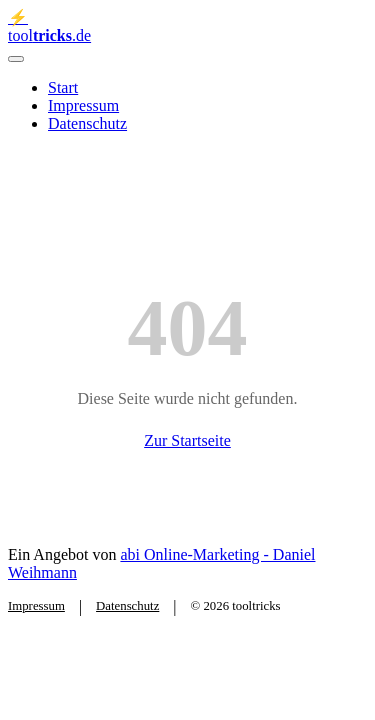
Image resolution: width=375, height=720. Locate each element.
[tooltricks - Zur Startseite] (187, 26)
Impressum (83, 105)
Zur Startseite (187, 440)
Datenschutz (87, 123)
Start (63, 87)
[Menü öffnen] (16, 59)
